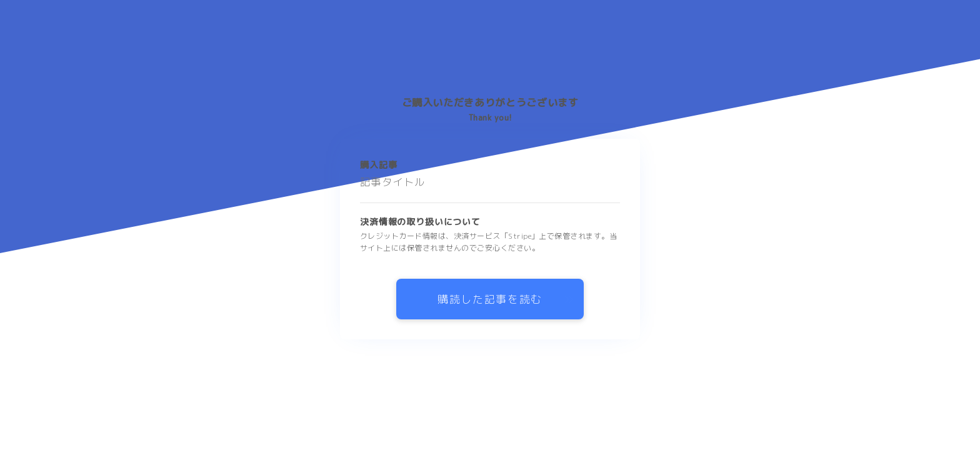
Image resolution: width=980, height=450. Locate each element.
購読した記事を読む (490, 299)
